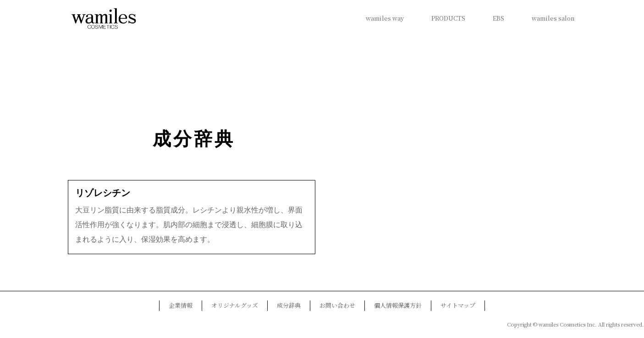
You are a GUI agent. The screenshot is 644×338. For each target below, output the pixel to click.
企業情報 (181, 305)
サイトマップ (458, 305)
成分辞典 (194, 139)
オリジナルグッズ (235, 305)
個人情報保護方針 (398, 305)
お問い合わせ (337, 305)
